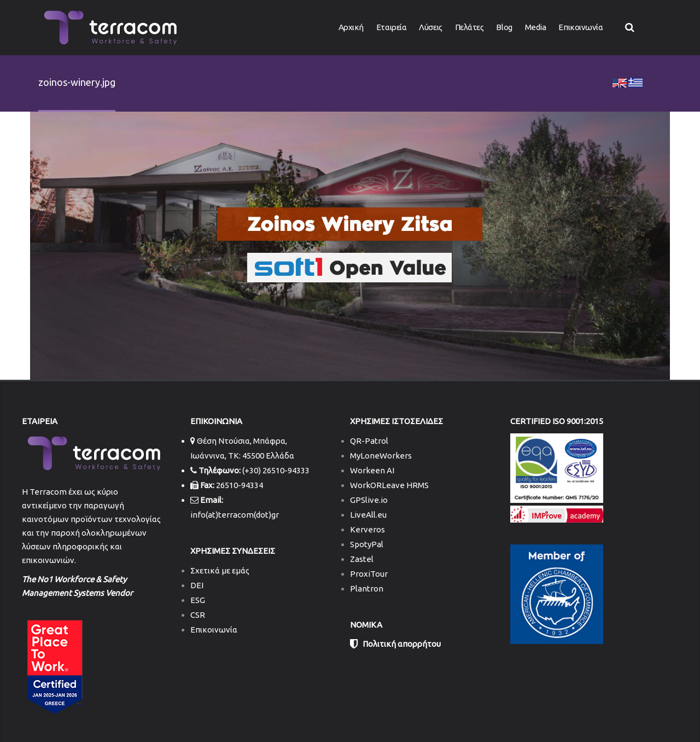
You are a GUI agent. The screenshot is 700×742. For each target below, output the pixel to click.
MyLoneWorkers (381, 456)
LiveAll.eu (368, 515)
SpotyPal (367, 544)
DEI (197, 585)
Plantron (367, 589)
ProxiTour (369, 574)
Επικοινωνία (581, 27)
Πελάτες (469, 27)
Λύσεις (430, 27)
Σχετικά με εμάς (220, 570)
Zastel (362, 559)
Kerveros (367, 529)
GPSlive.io (369, 500)
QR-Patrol (369, 441)
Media (536, 27)
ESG (198, 600)
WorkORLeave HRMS (389, 485)
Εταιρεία (391, 27)
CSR (198, 615)
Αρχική (351, 27)
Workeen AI (372, 470)
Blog (504, 27)
